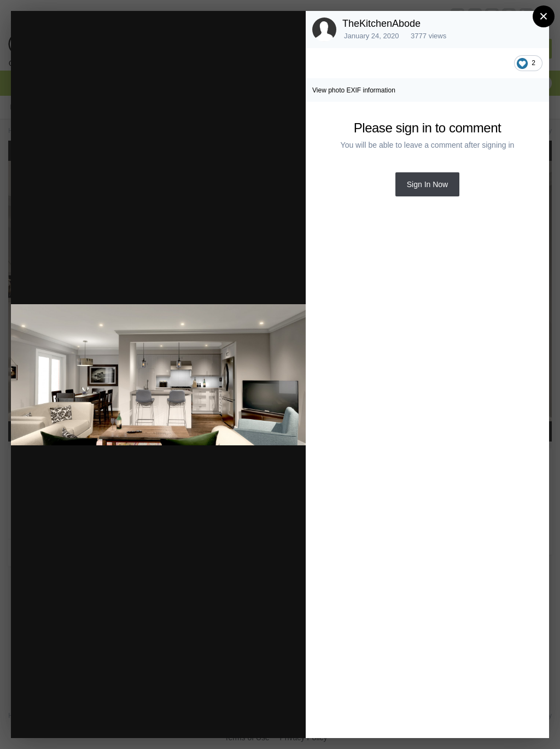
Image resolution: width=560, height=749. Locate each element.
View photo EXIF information (354, 90)
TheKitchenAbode (381, 24)
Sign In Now (427, 184)
